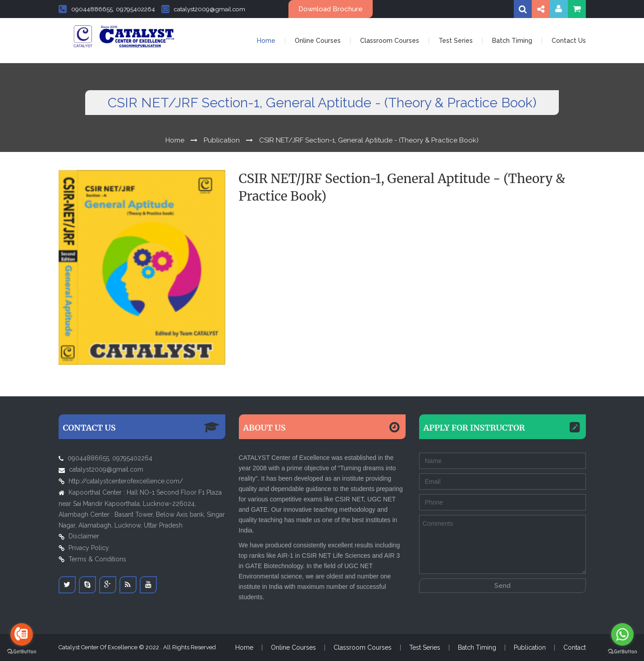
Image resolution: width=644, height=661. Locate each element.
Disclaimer (84, 536)
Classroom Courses (390, 41)
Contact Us (569, 41)
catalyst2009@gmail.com (203, 9)
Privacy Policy (89, 548)
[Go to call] (22, 634)
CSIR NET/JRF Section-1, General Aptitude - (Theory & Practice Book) (369, 140)
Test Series (456, 41)
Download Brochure (331, 9)
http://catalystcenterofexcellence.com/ (126, 481)
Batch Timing (512, 41)
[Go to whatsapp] (622, 634)
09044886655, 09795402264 (107, 9)
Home (266, 41)
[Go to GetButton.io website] (22, 652)
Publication (222, 140)
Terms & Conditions (97, 559)
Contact (575, 647)
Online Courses (318, 41)
